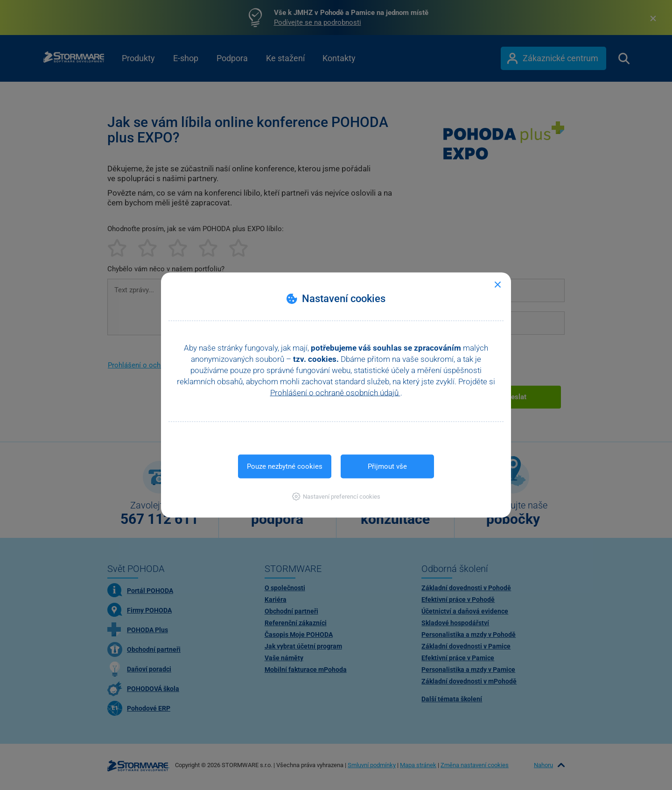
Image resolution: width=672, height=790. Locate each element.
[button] (336, 497)
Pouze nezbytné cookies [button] (285, 466)
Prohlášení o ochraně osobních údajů (335, 393)
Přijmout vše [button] (387, 466)
